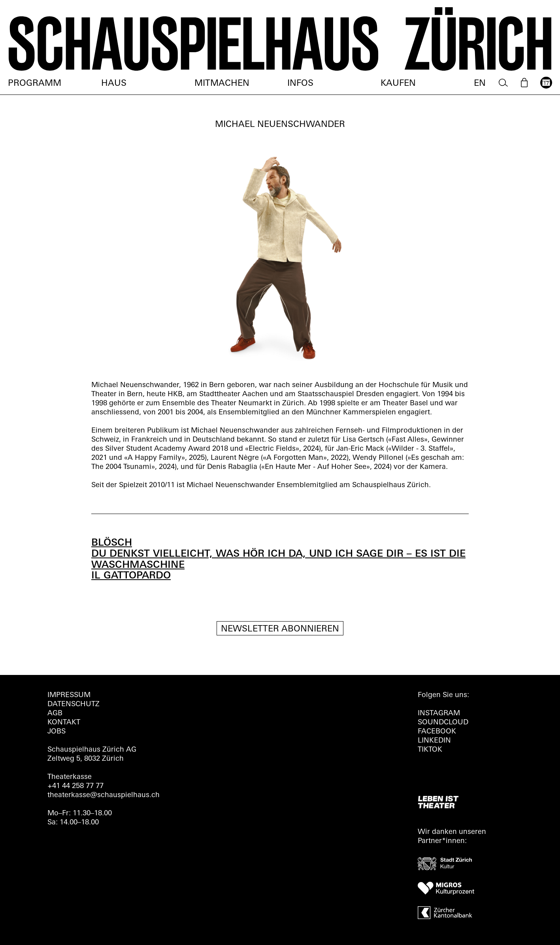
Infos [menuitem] (300, 84)
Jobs (57, 732)
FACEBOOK (437, 732)
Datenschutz (74, 704)
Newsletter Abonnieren (280, 629)
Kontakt (64, 723)
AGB (55, 713)
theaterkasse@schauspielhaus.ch (104, 795)
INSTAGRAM (439, 713)
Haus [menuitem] (114, 84)
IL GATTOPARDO (131, 576)
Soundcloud (443, 723)
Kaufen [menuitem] (398, 84)
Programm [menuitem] (35, 84)
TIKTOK (430, 750)
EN (480, 84)
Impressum (69, 695)
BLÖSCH (112, 543)
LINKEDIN (434, 741)
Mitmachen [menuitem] (222, 84)
